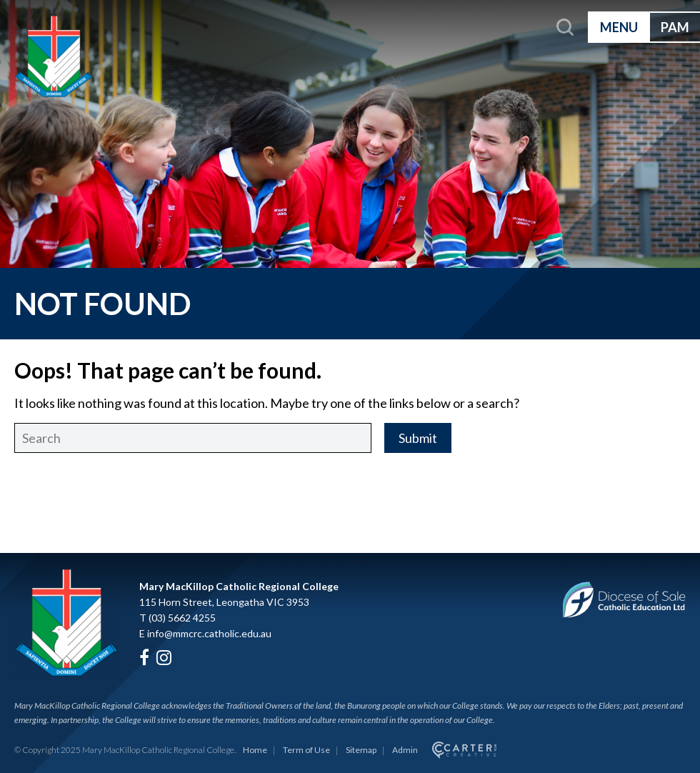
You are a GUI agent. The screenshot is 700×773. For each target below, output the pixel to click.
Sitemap (361, 750)
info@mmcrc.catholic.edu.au (209, 633)
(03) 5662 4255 (182, 618)
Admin (405, 750)
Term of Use (306, 750)
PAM (675, 27)
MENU (619, 27)
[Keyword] (193, 438)
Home (255, 750)
